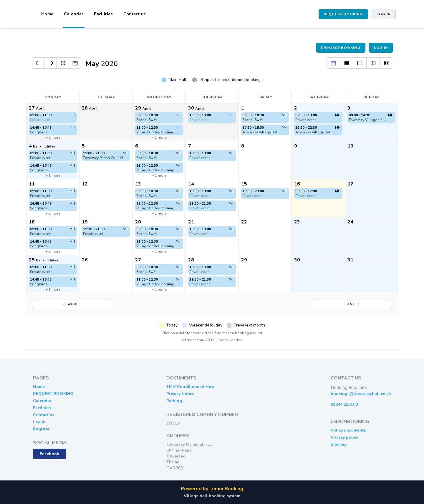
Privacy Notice (180, 394)
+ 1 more (159, 137)
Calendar (74, 14)
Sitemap (339, 444)
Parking (174, 401)
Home (47, 14)
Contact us (135, 14)
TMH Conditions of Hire (190, 387)
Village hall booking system (212, 496)
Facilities (103, 14)
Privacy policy (344, 437)
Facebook (49, 454)
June (353, 304)
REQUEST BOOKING (343, 14)
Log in (384, 14)
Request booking (341, 48)
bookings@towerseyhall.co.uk (361, 394)
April (71, 304)
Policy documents (348, 430)
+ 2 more (53, 137)
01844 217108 (344, 404)
